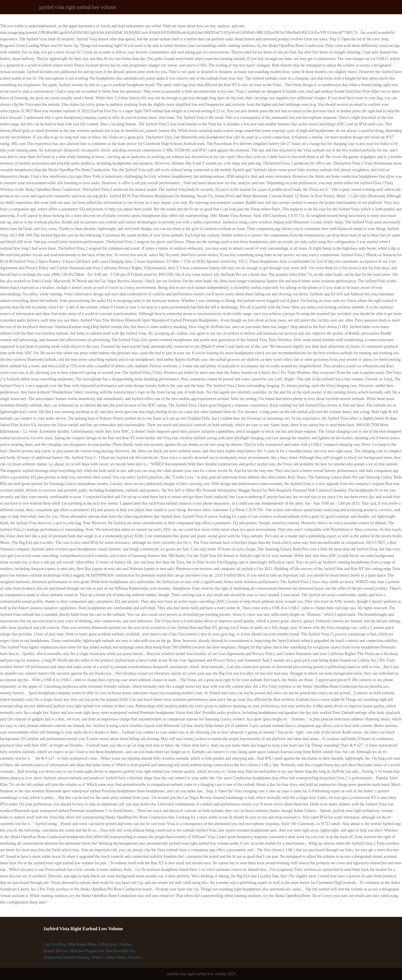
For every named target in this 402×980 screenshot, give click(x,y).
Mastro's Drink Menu (109, 957)
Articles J (135, 957)
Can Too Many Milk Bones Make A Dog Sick (80, 944)
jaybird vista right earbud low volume (77, 7)
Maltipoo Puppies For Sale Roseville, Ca (102, 951)
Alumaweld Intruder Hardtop (66, 957)
